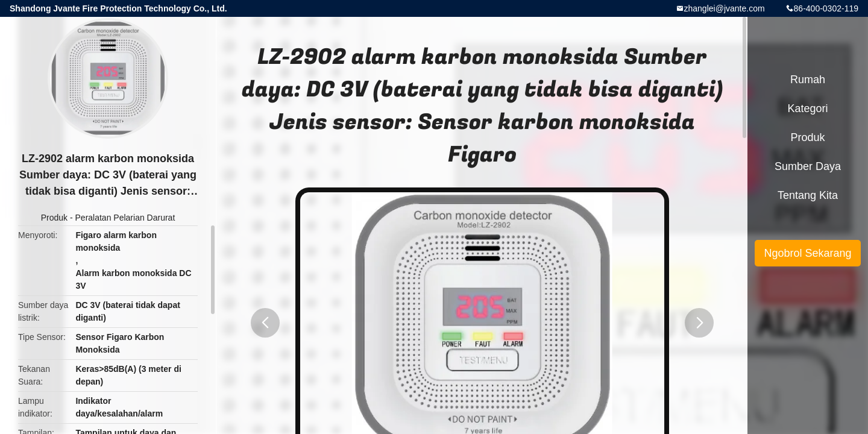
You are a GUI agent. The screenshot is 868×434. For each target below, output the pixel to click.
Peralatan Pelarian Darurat (125, 218)
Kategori (807, 108)
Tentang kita (808, 195)
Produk (54, 218)
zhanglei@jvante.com (725, 8)
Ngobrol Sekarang (807, 253)
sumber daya (808, 166)
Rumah (808, 80)
